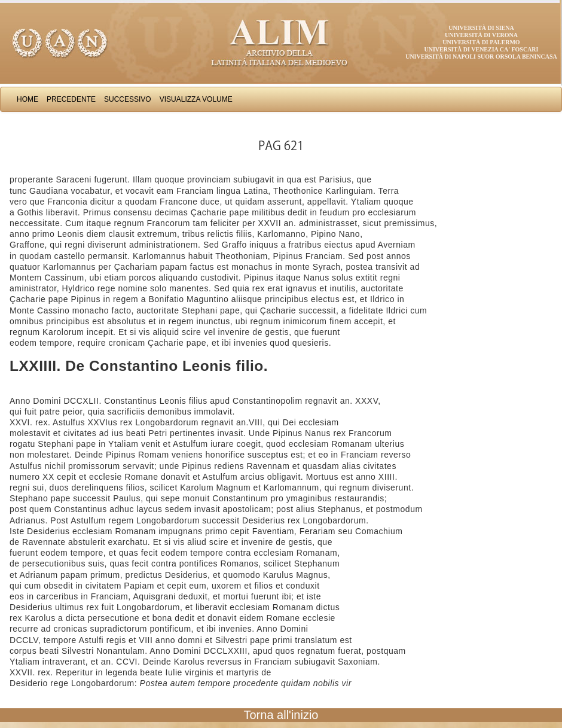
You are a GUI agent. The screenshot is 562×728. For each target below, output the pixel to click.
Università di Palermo (481, 42)
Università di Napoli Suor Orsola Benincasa (481, 57)
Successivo (128, 99)
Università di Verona (481, 35)
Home (28, 99)
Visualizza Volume (196, 99)
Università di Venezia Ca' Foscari (482, 49)
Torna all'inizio (281, 715)
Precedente (71, 99)
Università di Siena (481, 28)
